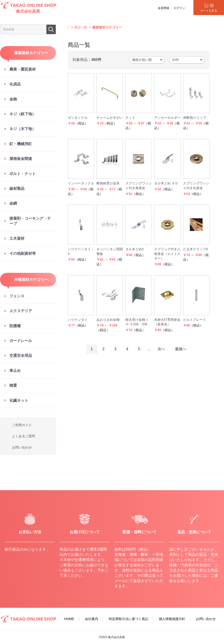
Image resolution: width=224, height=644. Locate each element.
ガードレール (21, 341)
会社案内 (92, 619)
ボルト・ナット (23, 174)
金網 (13, 203)
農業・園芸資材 (23, 69)
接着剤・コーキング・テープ (30, 221)
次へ (161, 349)
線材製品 (17, 189)
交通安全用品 (21, 356)
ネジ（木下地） (23, 129)
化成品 (15, 84)
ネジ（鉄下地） (23, 114)
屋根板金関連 (21, 159)
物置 (13, 385)
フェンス (17, 296)
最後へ (181, 349)
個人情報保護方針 (172, 619)
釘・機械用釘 (21, 144)
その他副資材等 (23, 253)
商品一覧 (81, 27)
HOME (69, 619)
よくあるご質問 (24, 436)
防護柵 (15, 326)
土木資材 (17, 238)
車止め (15, 371)
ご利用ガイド (22, 425)
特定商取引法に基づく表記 (128, 619)
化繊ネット (19, 400)
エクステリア (21, 311)
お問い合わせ (22, 447)
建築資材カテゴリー (107, 27)
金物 (13, 99)
